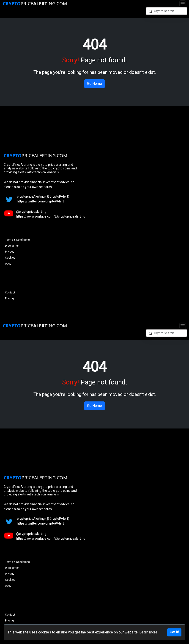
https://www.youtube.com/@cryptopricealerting (51, 216)
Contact (10, 293)
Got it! (174, 632)
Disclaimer (12, 246)
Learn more (148, 632)
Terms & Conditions (17, 240)
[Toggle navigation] (183, 4)
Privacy (10, 252)
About (9, 264)
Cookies (10, 258)
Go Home (94, 84)
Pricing (9, 299)
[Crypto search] (167, 11)
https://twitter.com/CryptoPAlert (40, 201)
